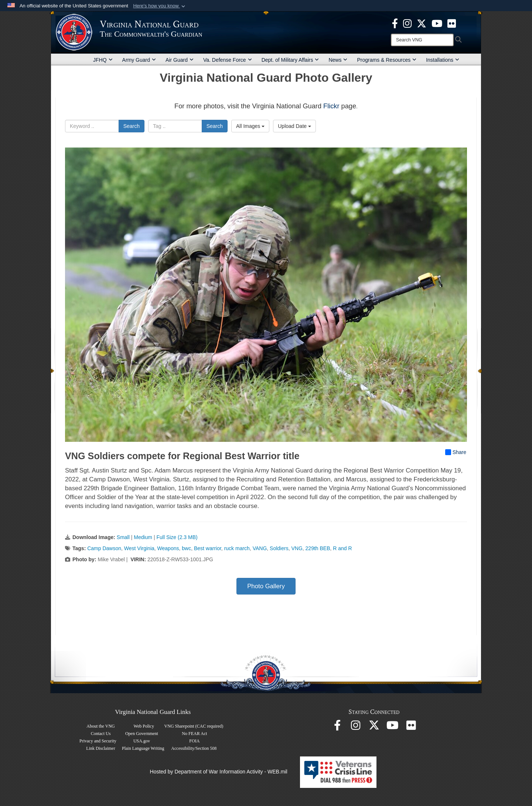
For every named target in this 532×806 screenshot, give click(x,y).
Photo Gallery (266, 586)
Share (456, 452)
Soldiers (279, 548)
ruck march (237, 548)
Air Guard (180, 60)
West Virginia (139, 548)
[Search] (422, 40)
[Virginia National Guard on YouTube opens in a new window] (437, 23)
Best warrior (208, 548)
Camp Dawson (104, 548)
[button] (160, 6)
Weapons (168, 548)
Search (132, 126)
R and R (342, 548)
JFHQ (103, 60)
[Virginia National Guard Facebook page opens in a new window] (395, 23)
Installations (443, 60)
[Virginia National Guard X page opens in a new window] (422, 23)
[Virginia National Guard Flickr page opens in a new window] (452, 23)
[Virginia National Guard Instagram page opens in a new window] (407, 23)
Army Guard (139, 60)
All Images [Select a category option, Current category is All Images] (250, 126)
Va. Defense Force (228, 60)
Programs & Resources (387, 60)
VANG (260, 548)
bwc (186, 548)
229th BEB (318, 548)
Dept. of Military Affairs (290, 60)
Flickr (331, 106)
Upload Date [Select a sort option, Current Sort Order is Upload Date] (294, 126)
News (338, 60)
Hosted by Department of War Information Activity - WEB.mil (219, 772)
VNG (297, 548)
